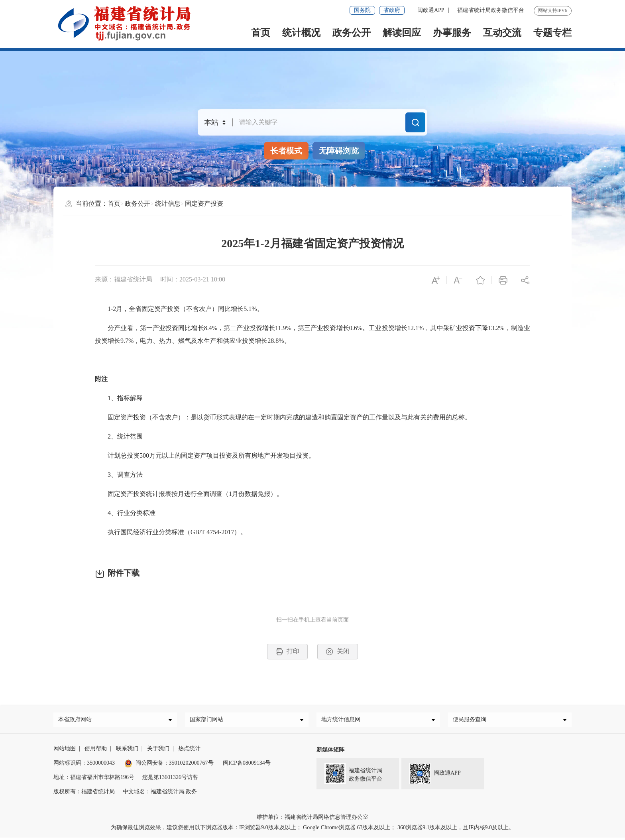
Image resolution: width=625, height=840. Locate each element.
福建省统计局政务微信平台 (491, 10)
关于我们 (158, 751)
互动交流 (502, 33)
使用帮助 (96, 751)
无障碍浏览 (339, 151)
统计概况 (301, 33)
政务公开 (352, 33)
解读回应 (402, 33)
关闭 (338, 652)
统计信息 (168, 204)
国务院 (362, 10)
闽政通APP (431, 10)
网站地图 (65, 751)
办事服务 (452, 33)
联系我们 (127, 751)
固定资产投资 (204, 204)
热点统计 (189, 751)
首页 (261, 33)
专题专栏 (552, 33)
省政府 (392, 10)
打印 (287, 652)
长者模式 (286, 151)
